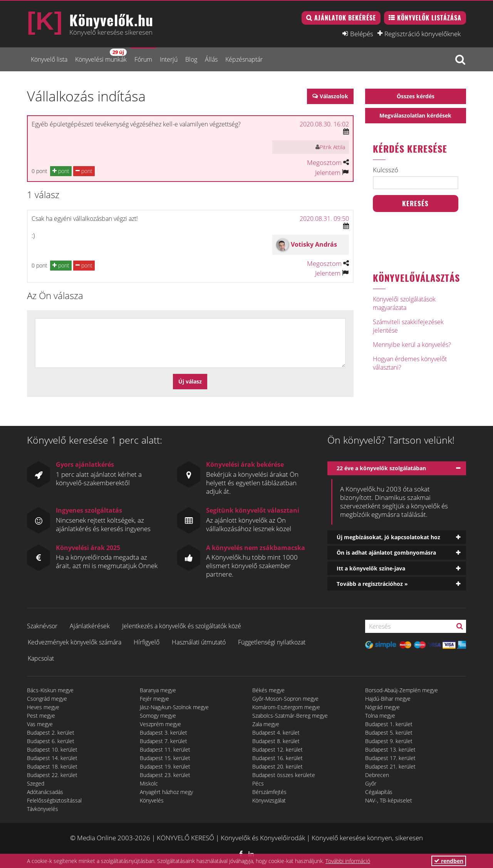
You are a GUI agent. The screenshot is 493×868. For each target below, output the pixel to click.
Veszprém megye (160, 724)
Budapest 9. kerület (389, 741)
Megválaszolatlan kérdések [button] (415, 115)
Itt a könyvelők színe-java (371, 568)
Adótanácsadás (45, 792)
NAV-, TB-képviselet (389, 800)
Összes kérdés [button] (416, 96)
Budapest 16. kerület (278, 758)
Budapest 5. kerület (389, 733)
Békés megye (268, 690)
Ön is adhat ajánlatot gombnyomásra (386, 553)
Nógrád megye (382, 707)
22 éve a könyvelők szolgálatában (381, 468)
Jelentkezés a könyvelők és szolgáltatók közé (182, 626)
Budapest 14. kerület (52, 758)
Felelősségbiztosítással (54, 800)
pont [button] (61, 171)
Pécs (258, 783)
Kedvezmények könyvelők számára (75, 642)
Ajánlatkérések (90, 626)
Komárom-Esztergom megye (286, 707)
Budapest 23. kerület (165, 775)
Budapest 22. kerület (52, 775)
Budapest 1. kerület (389, 724)
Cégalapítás (379, 792)
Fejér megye (154, 699)
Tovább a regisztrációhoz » (372, 584)
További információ (348, 861)
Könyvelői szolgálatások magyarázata (404, 303)
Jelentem (328, 172)
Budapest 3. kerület (163, 733)
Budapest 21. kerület (390, 766)
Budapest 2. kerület (51, 733)
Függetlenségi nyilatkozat (272, 642)
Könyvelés (152, 800)
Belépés (362, 34)
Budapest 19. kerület (165, 766)
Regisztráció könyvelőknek (423, 34)
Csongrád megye (47, 699)
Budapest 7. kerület (163, 741)
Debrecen (377, 775)
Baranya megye (158, 690)
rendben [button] (449, 861)
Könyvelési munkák (101, 56)
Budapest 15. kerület (165, 758)
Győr (371, 783)
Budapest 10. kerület (52, 749)
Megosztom (324, 162)
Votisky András (314, 244)
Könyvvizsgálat (269, 800)
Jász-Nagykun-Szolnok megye (174, 707)
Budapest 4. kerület (276, 733)
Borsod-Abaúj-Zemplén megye (402, 690)
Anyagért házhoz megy (166, 792)
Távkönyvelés (43, 809)
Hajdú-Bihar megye (388, 699)
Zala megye (266, 724)
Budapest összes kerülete (284, 775)
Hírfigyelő (147, 642)
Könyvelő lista (49, 59)
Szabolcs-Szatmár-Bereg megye (290, 716)
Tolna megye (380, 716)
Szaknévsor (42, 626)
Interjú (169, 59)
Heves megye (43, 707)
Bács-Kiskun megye (50, 690)
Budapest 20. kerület (278, 766)
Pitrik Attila (332, 147)
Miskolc (149, 783)
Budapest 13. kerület (390, 749)
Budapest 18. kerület (52, 766)
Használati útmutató (199, 642)
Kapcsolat (41, 658)
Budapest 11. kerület (165, 749)
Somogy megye (158, 716)
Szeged (36, 783)
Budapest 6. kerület (51, 741)
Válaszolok (334, 96)
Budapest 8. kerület (276, 741)
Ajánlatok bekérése (345, 18)
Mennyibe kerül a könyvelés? (412, 345)
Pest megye (41, 716)
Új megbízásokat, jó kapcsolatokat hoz (388, 537)
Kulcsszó (386, 170)
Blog (191, 59)
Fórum (143, 59)
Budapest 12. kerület (278, 749)
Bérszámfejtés (269, 792)
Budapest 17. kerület (390, 758)
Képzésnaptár (244, 59)
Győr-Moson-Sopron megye (285, 699)
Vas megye (40, 724)
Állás (211, 59)
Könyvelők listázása (429, 18)
